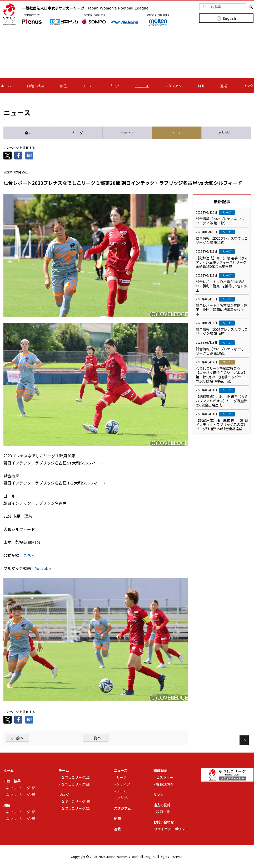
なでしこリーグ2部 (21, 795)
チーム (88, 86)
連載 (224, 86)
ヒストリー (165, 777)
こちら (29, 555)
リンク (248, 86)
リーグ (122, 777)
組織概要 (160, 770)
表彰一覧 (163, 812)
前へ (20, 738)
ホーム (6, 86)
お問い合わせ (164, 822)
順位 (63, 86)
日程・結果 (35, 86)
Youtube (43, 568)
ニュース (142, 86)
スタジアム (173, 86)
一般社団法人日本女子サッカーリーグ (85, 8)
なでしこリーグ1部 (21, 788)
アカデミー (125, 798)
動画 (201, 86)
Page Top (244, 740)
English (229, 18)
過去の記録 (162, 805)
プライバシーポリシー (171, 829)
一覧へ (96, 738)
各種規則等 (165, 784)
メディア (123, 784)
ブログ (114, 86)
